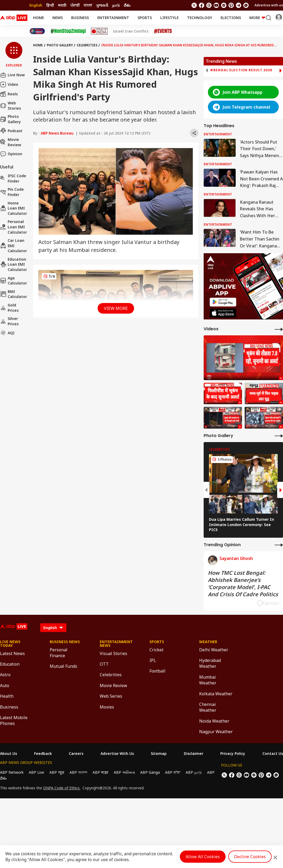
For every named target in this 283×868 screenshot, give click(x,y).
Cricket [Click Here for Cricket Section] (156, 650)
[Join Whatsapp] (246, 5)
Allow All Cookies (203, 857)
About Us (8, 754)
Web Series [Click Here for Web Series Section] (111, 696)
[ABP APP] (223, 302)
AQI (7, 333)
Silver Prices (9, 321)
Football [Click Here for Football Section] (158, 671)
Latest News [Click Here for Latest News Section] (12, 653)
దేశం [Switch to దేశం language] (127, 5)
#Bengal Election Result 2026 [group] (241, 70)
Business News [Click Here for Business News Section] (65, 642)
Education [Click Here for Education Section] (10, 664)
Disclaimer (194, 754)
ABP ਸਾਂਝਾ (173, 772)
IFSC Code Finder (13, 178)
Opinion (11, 154)
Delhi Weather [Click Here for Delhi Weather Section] (214, 650)
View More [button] (116, 308)
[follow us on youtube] (216, 5)
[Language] (53, 628)
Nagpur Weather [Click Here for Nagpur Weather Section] (216, 732)
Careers (76, 754)
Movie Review (11, 142)
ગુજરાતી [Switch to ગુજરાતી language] (102, 5)
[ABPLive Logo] (14, 18)
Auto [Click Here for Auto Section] (5, 686)
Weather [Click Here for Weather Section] (208, 642)
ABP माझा (101, 772)
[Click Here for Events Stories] (163, 31)
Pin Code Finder (12, 192)
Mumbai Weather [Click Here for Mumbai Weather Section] (208, 680)
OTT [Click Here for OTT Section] (104, 664)
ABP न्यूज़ (57, 772)
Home (38, 18)
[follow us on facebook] (202, 5)
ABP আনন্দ (78, 772)
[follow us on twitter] (194, 5)
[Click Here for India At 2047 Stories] (37, 31)
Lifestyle (169, 18)
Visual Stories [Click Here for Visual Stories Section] (113, 653)
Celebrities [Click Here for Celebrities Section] (111, 675)
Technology (200, 18)
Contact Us (273, 754)
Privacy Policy (233, 754)
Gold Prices (9, 308)
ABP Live (36, 772)
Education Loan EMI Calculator (13, 264)
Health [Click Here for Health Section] (7, 696)
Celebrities (87, 45)
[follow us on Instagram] (224, 5)
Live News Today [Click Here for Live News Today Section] (10, 644)
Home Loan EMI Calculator (13, 208)
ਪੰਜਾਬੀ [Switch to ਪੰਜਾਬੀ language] (75, 5)
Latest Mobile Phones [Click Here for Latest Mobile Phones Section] (14, 720)
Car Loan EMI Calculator (13, 246)
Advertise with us (269, 5)
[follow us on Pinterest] (231, 5)
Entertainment (113, 18)
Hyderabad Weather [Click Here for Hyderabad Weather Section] (210, 663)
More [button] (257, 18)
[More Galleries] (279, 436)
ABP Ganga (150, 772)
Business (80, 18)
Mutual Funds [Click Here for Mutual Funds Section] (63, 666)
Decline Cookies (250, 857)
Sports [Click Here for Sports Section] (157, 642)
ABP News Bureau (57, 133)
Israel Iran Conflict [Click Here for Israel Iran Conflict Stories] (131, 31)
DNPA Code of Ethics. (62, 788)
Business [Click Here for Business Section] (9, 707)
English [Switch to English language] (36, 5)
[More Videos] (279, 329)
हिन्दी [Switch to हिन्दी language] (50, 5)
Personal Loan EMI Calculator (13, 227)
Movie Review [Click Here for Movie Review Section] (113, 686)
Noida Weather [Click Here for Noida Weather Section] (214, 721)
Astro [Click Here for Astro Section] (5, 675)
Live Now (12, 75)
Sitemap (159, 754)
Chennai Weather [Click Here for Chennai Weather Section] (208, 707)
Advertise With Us (117, 754)
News (58, 18)
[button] (14, 55)
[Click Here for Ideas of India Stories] (99, 31)
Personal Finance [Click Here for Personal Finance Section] (59, 653)
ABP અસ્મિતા (124, 772)
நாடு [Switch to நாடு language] (116, 5)
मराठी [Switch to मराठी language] (62, 5)
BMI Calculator (13, 294)
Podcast (11, 131)
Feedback (43, 754)
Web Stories (10, 106)
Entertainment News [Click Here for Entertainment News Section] (116, 644)
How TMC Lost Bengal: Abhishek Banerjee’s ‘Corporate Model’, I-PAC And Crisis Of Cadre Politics (243, 584)
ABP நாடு (194, 772)
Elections (231, 18)
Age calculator (13, 281)
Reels (9, 94)
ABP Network (12, 772)
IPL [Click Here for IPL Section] (153, 660)
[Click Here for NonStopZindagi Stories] (68, 31)
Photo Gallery (10, 119)
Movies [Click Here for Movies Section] (107, 707)
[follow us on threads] (209, 5)
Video (9, 84)
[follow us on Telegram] (239, 5)
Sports (145, 18)
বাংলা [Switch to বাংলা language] (88, 5)
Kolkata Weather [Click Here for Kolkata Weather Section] (216, 694)
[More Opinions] (279, 545)
